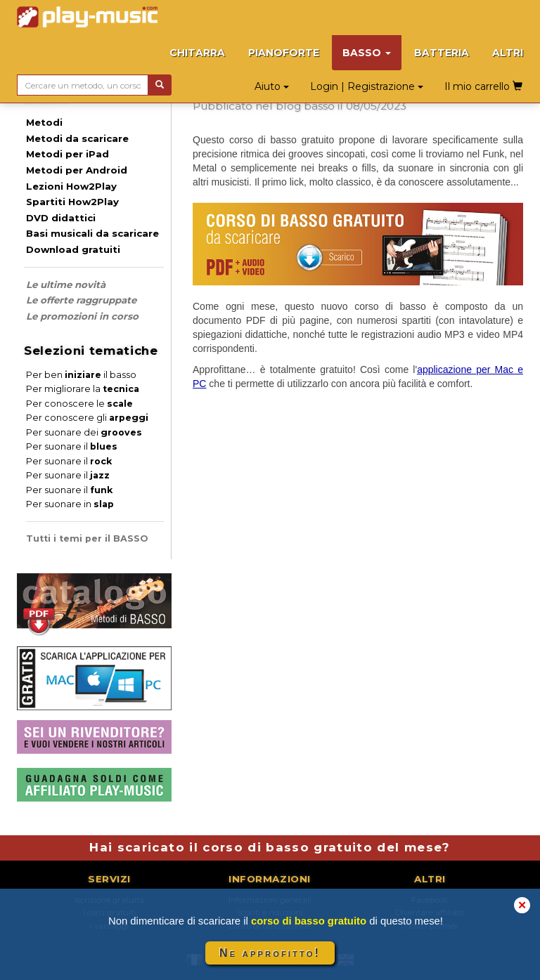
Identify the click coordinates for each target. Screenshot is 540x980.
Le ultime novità (66, 285)
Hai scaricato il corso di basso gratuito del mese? (270, 847)
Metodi (44, 122)
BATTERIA (442, 53)
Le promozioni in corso (82, 316)
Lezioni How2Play (71, 186)
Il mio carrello (483, 86)
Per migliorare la (83, 389)
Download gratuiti (73, 249)
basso (319, 106)
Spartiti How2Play (72, 202)
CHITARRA (197, 53)
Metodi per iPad (67, 154)
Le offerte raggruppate (81, 300)
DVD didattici (61, 218)
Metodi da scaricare (77, 138)
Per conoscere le (79, 404)
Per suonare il (72, 446)
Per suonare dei (84, 432)
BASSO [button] (367, 53)
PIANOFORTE (284, 53)
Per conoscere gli (87, 418)
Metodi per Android (77, 170)
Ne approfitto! (270, 953)
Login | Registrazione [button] (367, 86)
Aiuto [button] (272, 86)
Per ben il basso (81, 375)
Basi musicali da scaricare (92, 233)
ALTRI (508, 53)
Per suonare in (70, 504)
